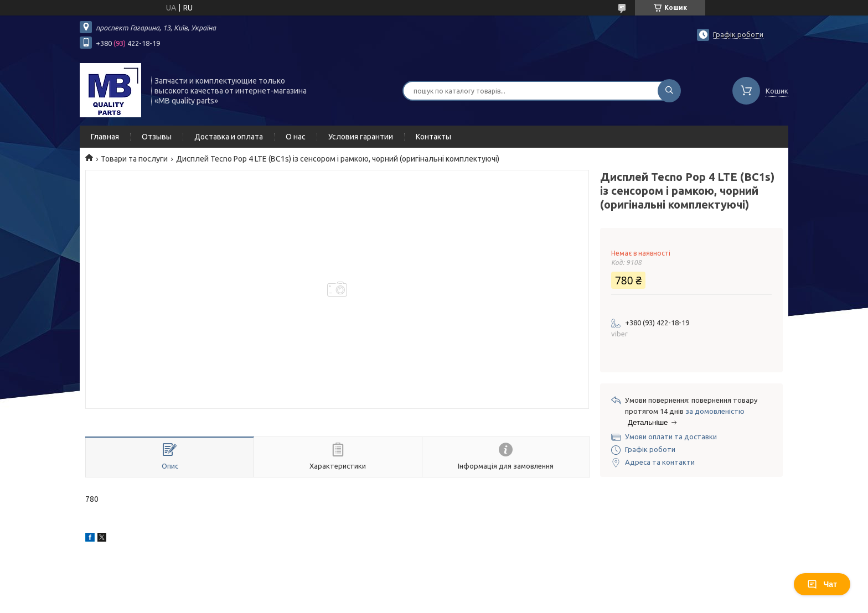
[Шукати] (669, 91)
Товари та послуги (134, 159)
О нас (296, 137)
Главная (105, 137)
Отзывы (157, 137)
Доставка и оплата (229, 137)
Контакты (433, 137)
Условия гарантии (361, 137)
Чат (822, 584)
